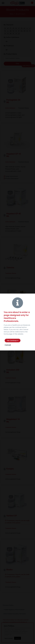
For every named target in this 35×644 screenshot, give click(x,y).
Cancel (8, 345)
